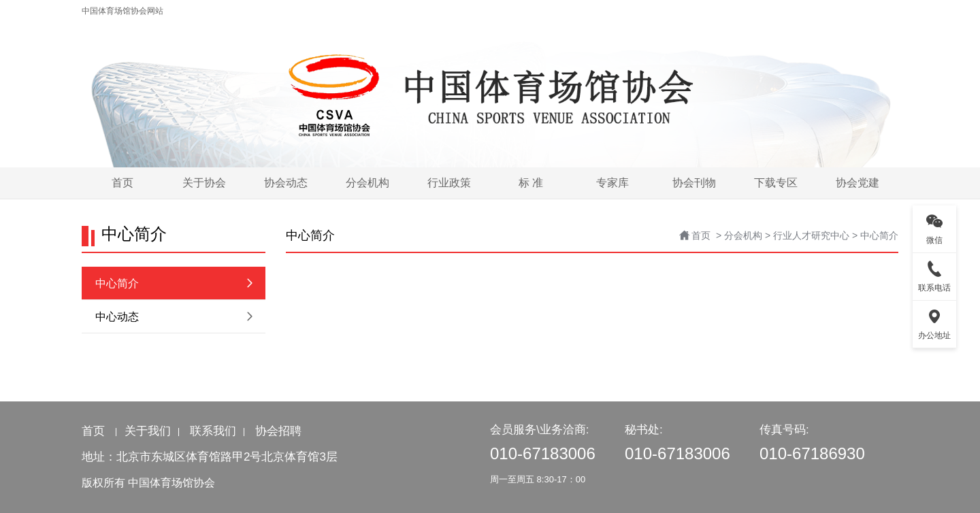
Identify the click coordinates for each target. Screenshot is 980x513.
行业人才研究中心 (811, 235)
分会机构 (743, 235)
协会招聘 (278, 431)
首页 (701, 235)
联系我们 (213, 431)
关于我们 (148, 431)
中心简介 (879, 235)
